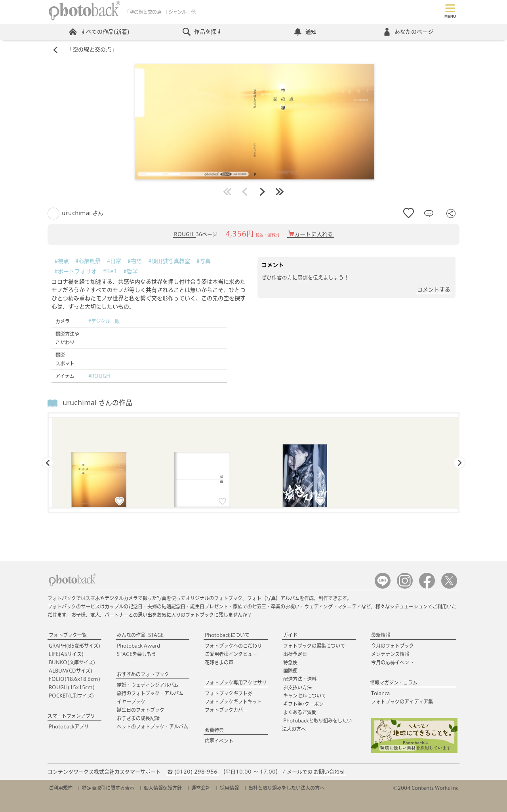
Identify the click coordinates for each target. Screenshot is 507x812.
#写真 (204, 261)
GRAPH (74, 646)
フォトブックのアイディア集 (402, 701)
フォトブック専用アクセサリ (236, 682)
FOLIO (74, 679)
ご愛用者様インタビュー (231, 654)
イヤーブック (131, 701)
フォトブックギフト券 (229, 693)
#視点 (62, 261)
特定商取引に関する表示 (108, 788)
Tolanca (380, 693)
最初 (227, 192)
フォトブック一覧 (68, 635)
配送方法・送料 (300, 679)
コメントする (434, 290)
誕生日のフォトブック (141, 710)
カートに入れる (314, 234)
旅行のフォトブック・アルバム (150, 693)
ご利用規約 (61, 788)
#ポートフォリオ (76, 271)
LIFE (66, 654)
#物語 (135, 261)
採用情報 (229, 788)
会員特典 (214, 730)
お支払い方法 (297, 687)
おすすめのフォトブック (143, 674)
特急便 (290, 662)
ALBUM (71, 671)
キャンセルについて (305, 696)
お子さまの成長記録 (138, 718)
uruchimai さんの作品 (97, 403)
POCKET (71, 696)
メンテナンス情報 (390, 654)
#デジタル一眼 (104, 321)
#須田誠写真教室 (169, 261)
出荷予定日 (295, 654)
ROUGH (184, 235)
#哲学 (131, 271)
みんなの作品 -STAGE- (141, 635)
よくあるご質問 (300, 712)
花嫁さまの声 (219, 662)
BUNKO (72, 662)
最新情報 (381, 635)
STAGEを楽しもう (136, 654)
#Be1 (110, 271)
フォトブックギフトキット (233, 701)
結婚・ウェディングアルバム (148, 685)
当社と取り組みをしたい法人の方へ (286, 788)
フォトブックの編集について (314, 646)
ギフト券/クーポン (303, 704)
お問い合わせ (329, 772)
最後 (280, 192)
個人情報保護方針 (163, 788)
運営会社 (201, 788)
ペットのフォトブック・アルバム (152, 726)
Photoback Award (138, 646)
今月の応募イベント (393, 662)
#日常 (114, 261)
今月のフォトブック (393, 646)
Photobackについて (227, 635)
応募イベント (219, 741)
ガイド (290, 635)
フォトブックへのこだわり (233, 646)
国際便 (290, 671)
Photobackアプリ (69, 726)
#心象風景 (88, 261)
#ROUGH (99, 376)
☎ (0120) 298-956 (193, 772)
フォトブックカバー (226, 710)
